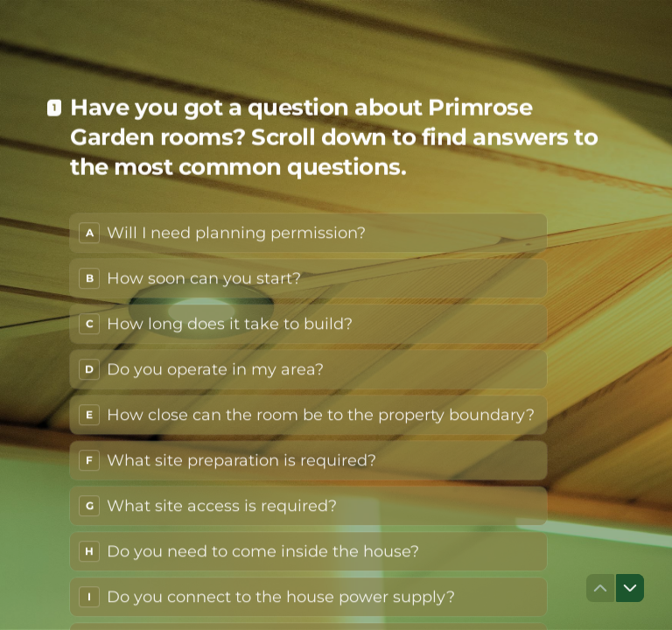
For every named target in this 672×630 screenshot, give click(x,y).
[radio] (308, 227)
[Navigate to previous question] (600, 588)
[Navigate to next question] (630, 588)
